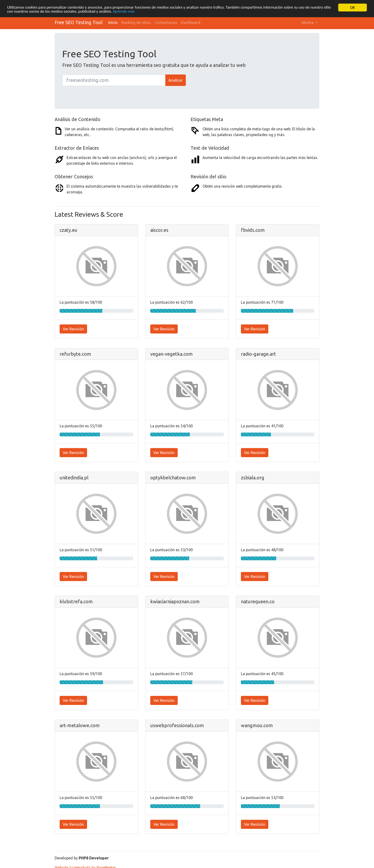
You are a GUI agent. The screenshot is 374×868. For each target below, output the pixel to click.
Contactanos (166, 22)
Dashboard (191, 22)
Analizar (176, 80)
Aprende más (124, 12)
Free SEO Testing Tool (79, 22)
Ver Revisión (73, 329)
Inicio (113, 22)
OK (353, 8)
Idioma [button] (308, 22)
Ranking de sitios (136, 22)
